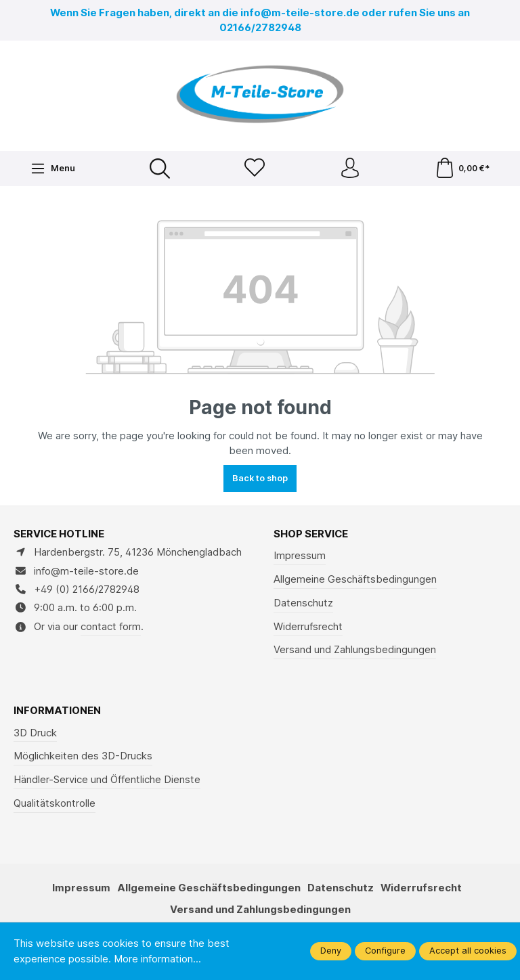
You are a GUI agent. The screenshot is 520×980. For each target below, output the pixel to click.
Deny (331, 951)
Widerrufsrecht (308, 627)
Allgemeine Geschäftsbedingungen (355, 579)
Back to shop (260, 478)
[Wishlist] (255, 169)
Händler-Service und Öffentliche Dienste (107, 780)
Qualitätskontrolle (55, 803)
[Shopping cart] (462, 169)
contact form (111, 627)
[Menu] (53, 169)
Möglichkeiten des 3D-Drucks (83, 756)
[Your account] (350, 169)
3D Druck (35, 733)
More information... (157, 959)
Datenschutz (303, 603)
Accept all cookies (468, 951)
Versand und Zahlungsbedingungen (355, 650)
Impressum (300, 556)
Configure (385, 951)
